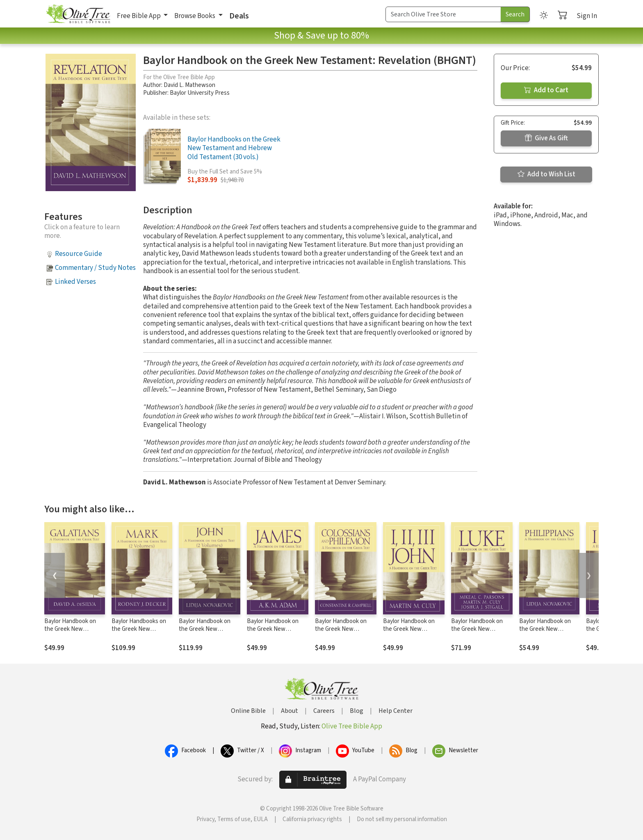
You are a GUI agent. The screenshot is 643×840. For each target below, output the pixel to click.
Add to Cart (546, 90)
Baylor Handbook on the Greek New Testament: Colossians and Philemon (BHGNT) (344, 633)
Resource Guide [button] (79, 254)
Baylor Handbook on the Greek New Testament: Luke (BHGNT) (477, 633)
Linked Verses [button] (75, 282)
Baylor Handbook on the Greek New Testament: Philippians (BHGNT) (548, 633)
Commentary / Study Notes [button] (95, 268)
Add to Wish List (546, 174)
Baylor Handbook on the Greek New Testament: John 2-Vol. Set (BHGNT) (208, 633)
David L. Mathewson (189, 85)
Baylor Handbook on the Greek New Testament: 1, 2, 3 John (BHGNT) (413, 633)
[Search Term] (443, 14)
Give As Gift (546, 138)
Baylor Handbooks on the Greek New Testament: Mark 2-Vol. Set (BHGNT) (141, 633)
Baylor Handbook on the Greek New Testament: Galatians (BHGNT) (71, 633)
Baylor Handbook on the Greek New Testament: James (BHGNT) (273, 633)
